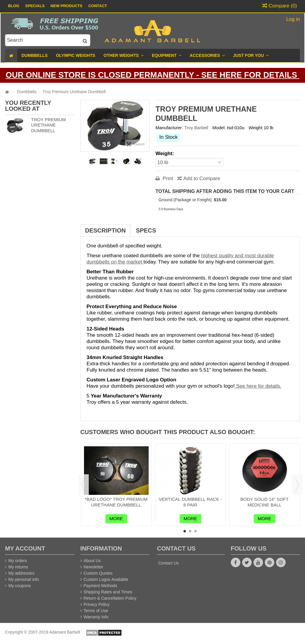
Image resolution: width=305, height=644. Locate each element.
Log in (292, 19)
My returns (18, 567)
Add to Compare (202, 178)
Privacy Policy (97, 604)
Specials (35, 6)
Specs (146, 230)
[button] (251, 56)
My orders (18, 561)
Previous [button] (83, 485)
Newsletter (94, 567)
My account (25, 548)
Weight (256, 128)
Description (106, 230)
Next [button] (297, 485)
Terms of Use (96, 611)
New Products (67, 6)
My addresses (21, 573)
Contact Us (168, 563)
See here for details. (258, 386)
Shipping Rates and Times (108, 592)
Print (167, 178)
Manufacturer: (169, 128)
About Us (92, 561)
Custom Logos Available (106, 579)
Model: (219, 128)
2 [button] (190, 531)
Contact (98, 6)
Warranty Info (96, 617)
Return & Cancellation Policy (110, 598)
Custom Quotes (98, 573)
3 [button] (195, 531)
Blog (14, 6)
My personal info (24, 579)
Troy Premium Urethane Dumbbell (48, 125)
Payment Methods (101, 586)
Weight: (165, 153)
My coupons (20, 586)
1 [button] (185, 531)
